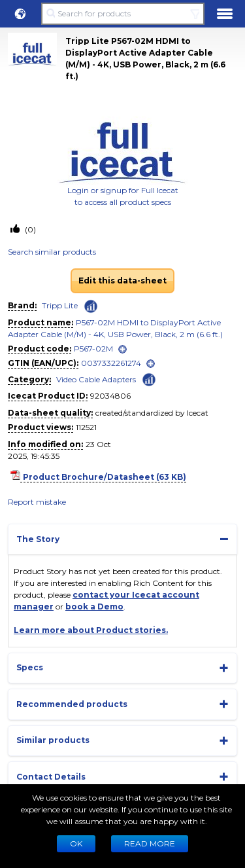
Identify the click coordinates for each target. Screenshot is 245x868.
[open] (122, 349)
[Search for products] (122, 14)
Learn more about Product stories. (91, 630)
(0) (29, 229)
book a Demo (94, 606)
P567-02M (93, 349)
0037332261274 (111, 363)
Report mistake (37, 502)
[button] (20, 14)
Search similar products (52, 252)
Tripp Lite (60, 305)
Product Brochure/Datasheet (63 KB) (105, 477)
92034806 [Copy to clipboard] (110, 396)
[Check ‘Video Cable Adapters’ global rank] (149, 379)
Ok (76, 843)
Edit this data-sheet (122, 280)
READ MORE (150, 843)
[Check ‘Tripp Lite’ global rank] (91, 306)
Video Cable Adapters (96, 379)
